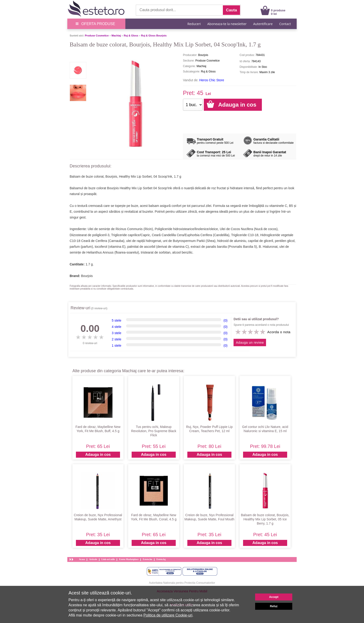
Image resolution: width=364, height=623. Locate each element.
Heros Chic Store (212, 80)
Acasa (82, 559)
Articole (93, 559)
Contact (285, 24)
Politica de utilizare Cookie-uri (168, 615)
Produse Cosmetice (97, 36)
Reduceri (194, 24)
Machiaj (116, 36)
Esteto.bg (161, 559)
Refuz (274, 606)
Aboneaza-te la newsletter (227, 24)
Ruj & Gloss (131, 36)
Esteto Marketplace (129, 559)
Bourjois (87, 276)
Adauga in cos (98, 455)
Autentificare (263, 24)
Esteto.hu (147, 559)
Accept (274, 597)
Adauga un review (250, 342)
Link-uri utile (108, 559)
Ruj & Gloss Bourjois (154, 36)
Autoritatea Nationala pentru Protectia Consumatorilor (182, 583)
